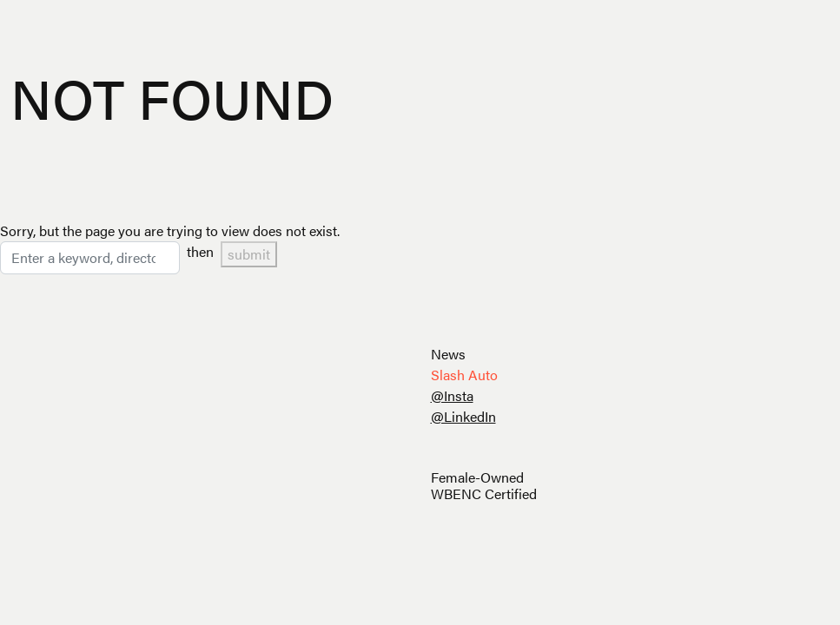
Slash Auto (464, 375)
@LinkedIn (463, 416)
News (448, 354)
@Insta (452, 395)
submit (249, 254)
